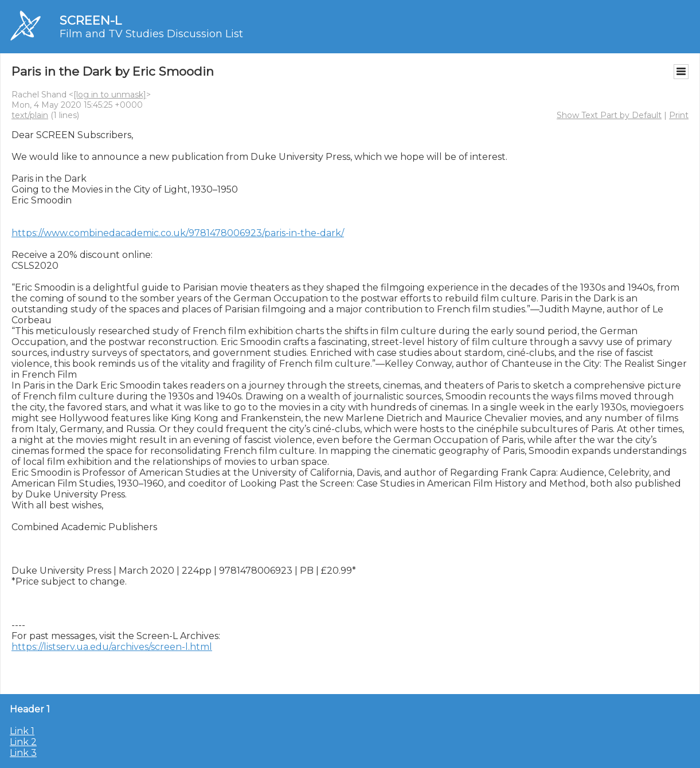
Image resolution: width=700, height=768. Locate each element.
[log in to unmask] (110, 95)
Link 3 (23, 753)
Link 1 (22, 731)
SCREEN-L (91, 20)
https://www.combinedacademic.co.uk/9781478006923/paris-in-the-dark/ (178, 233)
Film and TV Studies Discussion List (151, 34)
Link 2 (23, 742)
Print (679, 115)
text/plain (30, 115)
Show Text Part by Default (609, 115)
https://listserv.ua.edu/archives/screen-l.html (112, 647)
